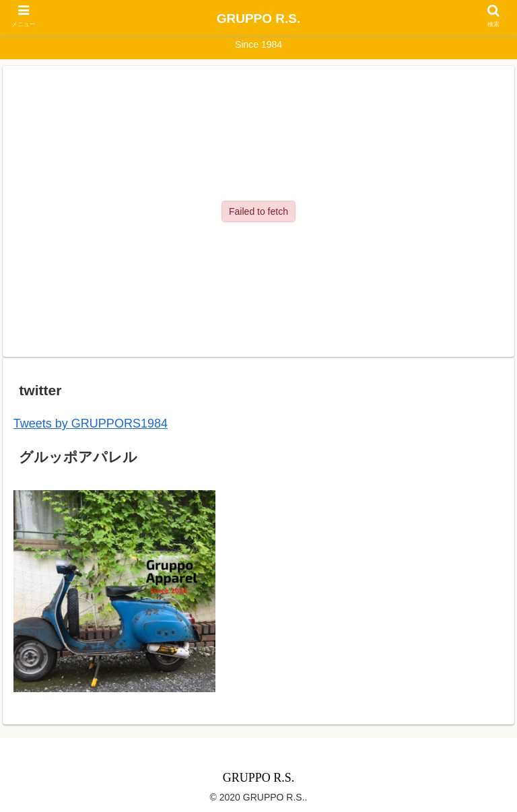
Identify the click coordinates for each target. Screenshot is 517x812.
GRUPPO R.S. (259, 19)
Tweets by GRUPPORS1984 (91, 424)
